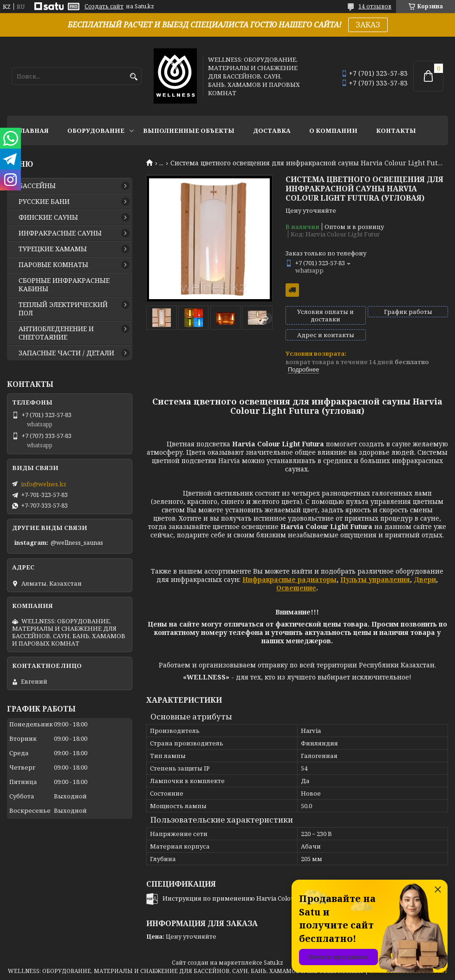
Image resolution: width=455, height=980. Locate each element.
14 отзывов (375, 6)
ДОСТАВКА (272, 131)
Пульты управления (375, 579)
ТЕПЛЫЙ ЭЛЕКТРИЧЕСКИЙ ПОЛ (63, 309)
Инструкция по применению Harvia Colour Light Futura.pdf (254, 898)
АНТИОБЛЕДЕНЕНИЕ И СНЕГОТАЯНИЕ (56, 333)
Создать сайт (104, 7)
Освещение (296, 588)
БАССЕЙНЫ (37, 186)
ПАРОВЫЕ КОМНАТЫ (53, 265)
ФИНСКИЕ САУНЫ (48, 217)
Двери (425, 579)
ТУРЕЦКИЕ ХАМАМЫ (53, 249)
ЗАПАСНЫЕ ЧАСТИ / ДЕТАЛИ (66, 353)
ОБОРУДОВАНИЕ (96, 131)
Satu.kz (273, 963)
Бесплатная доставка (292, 290)
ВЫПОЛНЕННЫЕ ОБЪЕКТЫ (189, 131)
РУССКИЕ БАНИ (44, 202)
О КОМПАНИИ (333, 131)
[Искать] (133, 77)
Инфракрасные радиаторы (289, 579)
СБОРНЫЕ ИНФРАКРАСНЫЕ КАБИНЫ (64, 285)
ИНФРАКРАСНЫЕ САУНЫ (60, 233)
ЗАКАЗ (368, 25)
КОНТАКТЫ (396, 131)
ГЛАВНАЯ (32, 131)
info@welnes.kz (44, 484)
